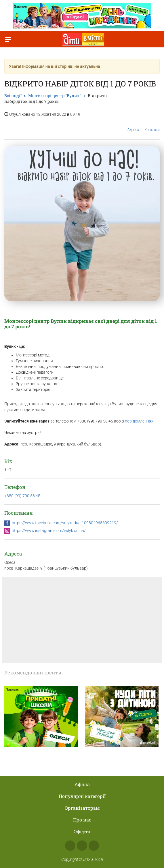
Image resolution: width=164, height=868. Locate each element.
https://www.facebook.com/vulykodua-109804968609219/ (65, 523)
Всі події (13, 96)
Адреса (133, 125)
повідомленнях (139, 421)
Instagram (82, 846)
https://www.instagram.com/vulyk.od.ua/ (49, 531)
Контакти (152, 126)
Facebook (70, 846)
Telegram (94, 846)
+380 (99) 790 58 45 (22, 496)
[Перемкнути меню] (8, 39)
